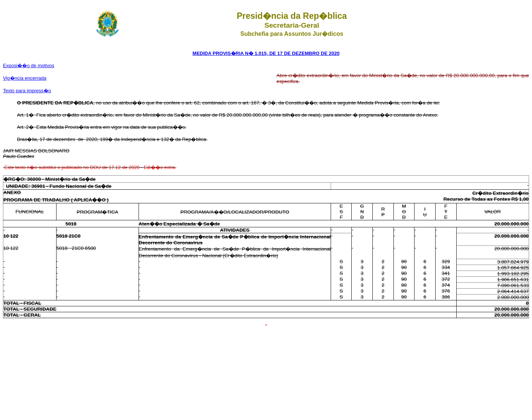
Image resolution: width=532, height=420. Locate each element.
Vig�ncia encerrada (25, 78)
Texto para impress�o (27, 91)
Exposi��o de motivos (29, 66)
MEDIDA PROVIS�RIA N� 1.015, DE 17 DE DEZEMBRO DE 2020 (266, 53)
